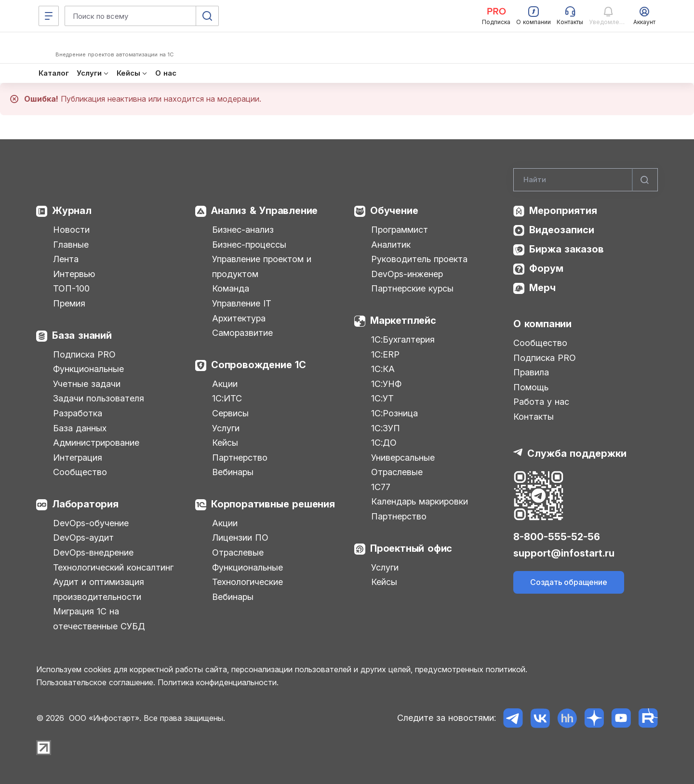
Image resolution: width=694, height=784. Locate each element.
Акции (225, 384)
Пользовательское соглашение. (96, 682)
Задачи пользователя (99, 398)
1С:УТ (382, 398)
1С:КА (383, 369)
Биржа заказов (567, 249)
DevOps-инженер (407, 274)
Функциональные (88, 369)
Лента (66, 259)
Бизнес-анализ (243, 230)
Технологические (247, 582)
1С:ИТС (227, 398)
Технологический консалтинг (113, 567)
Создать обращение (569, 582)
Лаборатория (85, 504)
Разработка (78, 413)
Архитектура (239, 318)
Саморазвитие (242, 333)
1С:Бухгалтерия (403, 339)
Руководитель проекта (419, 259)
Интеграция (78, 458)
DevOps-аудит (83, 538)
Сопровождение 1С (259, 365)
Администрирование (96, 443)
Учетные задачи (87, 384)
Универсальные (403, 458)
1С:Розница (394, 413)
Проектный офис (411, 548)
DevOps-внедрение (93, 552)
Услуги (226, 428)
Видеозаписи (562, 230)
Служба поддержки (577, 453)
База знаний (82, 335)
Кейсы (225, 443)
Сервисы (230, 413)
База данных (80, 428)
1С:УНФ (386, 384)
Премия (69, 303)
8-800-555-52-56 (557, 537)
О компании (542, 324)
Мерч (542, 288)
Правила (531, 372)
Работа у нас (541, 402)
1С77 (381, 487)
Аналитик (391, 245)
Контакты (534, 417)
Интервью (74, 274)
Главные (71, 245)
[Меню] (49, 16)
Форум (546, 268)
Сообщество (80, 472)
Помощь (531, 387)
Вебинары (233, 472)
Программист (400, 230)
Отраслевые (238, 552)
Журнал (72, 211)
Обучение (394, 211)
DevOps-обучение (91, 523)
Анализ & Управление (264, 211)
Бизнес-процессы (249, 245)
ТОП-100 (71, 288)
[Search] (586, 180)
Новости (71, 230)
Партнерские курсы (412, 288)
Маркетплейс (403, 320)
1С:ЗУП (386, 428)
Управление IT (242, 303)
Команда (231, 288)
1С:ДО (384, 443)
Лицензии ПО (240, 538)
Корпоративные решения (273, 504)
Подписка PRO (84, 354)
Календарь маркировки (420, 501)
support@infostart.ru (564, 553)
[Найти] (645, 180)
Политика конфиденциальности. (218, 682)
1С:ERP (385, 354)
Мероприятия (563, 211)
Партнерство (240, 458)
